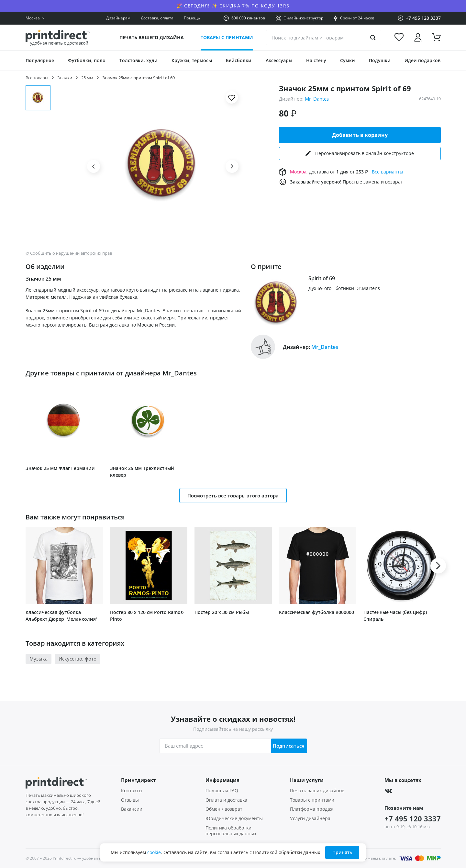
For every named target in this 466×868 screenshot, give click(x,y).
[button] (94, 166)
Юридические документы (234, 818)
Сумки (348, 60)
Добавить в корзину (360, 135)
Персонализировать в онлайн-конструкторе (360, 153)
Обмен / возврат (224, 809)
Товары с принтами (227, 37)
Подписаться (287, 746)
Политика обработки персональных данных (231, 831)
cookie (154, 852)
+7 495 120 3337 (413, 818)
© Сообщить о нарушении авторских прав (69, 253)
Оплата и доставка (226, 800)
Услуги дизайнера (310, 818)
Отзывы (130, 800)
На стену (316, 60)
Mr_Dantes (317, 99)
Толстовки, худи (139, 60)
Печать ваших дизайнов (317, 791)
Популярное (40, 60)
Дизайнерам (118, 18)
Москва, (299, 171)
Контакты (132, 791)
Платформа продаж (312, 809)
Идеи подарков (422, 60)
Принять (342, 852)
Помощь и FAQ (222, 791)
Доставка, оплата (157, 18)
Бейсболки (239, 60)
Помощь (192, 18)
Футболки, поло (87, 60)
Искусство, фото (78, 659)
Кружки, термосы (192, 60)
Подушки (380, 60)
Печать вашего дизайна (152, 37)
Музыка (39, 659)
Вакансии (132, 809)
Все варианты (388, 171)
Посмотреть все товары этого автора (233, 495)
